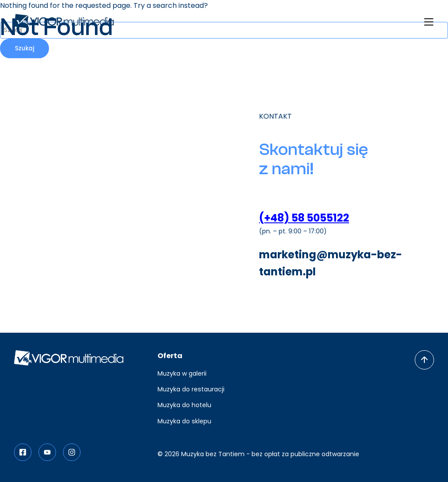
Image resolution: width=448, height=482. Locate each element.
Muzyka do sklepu (184, 421)
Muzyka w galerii (182, 373)
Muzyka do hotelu (184, 405)
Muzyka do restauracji (191, 389)
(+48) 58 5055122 (304, 218)
